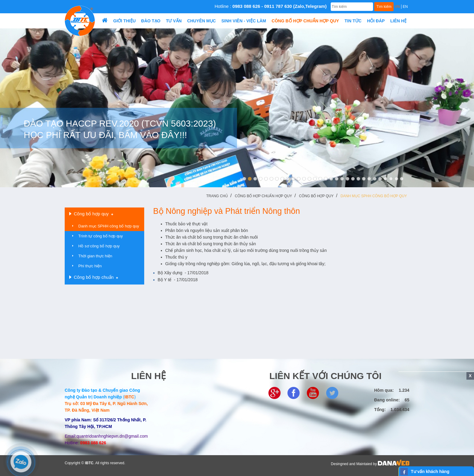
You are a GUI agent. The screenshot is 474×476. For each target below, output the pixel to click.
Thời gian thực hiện (95, 256)
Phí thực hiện (90, 266)
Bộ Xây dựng (183, 273)
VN (397, 7)
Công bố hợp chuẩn (94, 277)
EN (405, 7)
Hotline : (271, 6)
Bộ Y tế (178, 280)
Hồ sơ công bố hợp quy (99, 246)
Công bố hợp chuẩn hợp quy (263, 196)
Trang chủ (217, 196)
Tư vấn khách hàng (430, 471)
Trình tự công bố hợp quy (101, 236)
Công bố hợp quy (316, 196)
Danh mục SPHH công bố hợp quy (374, 196)
